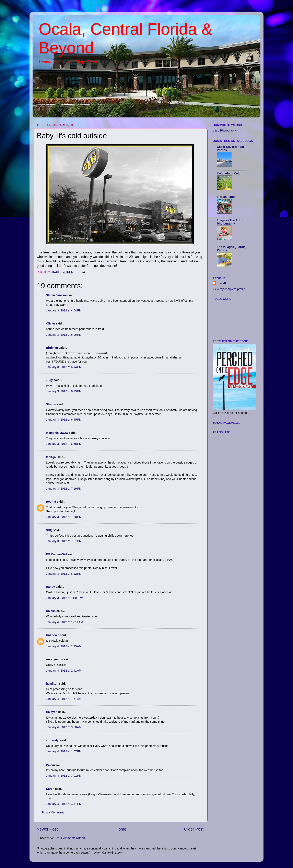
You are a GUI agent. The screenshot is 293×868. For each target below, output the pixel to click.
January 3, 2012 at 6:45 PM (64, 420)
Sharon (51, 404)
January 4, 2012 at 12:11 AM (65, 622)
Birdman (52, 348)
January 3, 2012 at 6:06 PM (64, 335)
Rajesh (51, 611)
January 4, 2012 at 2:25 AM (64, 646)
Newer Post (47, 829)
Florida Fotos (226, 197)
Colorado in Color (229, 173)
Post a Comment (53, 812)
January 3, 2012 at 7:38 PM (64, 517)
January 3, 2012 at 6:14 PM (64, 367)
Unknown (53, 635)
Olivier (51, 323)
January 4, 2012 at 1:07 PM (64, 751)
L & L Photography (225, 130)
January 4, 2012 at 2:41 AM (64, 671)
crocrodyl (53, 740)
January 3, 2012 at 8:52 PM (64, 574)
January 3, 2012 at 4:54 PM (64, 310)
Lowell (221, 283)
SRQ (49, 530)
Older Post (194, 829)
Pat (48, 765)
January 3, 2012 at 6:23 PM (64, 391)
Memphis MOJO (57, 433)
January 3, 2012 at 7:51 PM (64, 541)
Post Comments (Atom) (70, 838)
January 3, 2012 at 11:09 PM (65, 598)
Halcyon (52, 712)
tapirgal (51, 457)
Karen (50, 789)
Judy (49, 380)
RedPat (51, 502)
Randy (50, 587)
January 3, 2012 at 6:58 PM (64, 444)
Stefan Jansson (57, 295)
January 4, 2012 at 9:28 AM (64, 727)
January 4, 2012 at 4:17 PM (64, 804)
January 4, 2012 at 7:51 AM (64, 699)
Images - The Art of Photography (230, 222)
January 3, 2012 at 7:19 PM (64, 489)
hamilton (52, 684)
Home (121, 829)
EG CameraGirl (56, 554)
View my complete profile (229, 289)
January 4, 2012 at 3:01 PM (64, 776)
